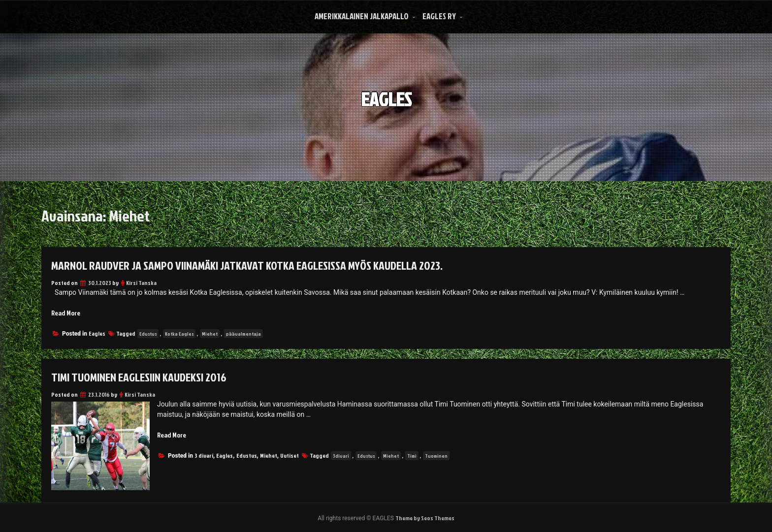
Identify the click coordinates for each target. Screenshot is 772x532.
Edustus (148, 334)
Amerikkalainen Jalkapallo (362, 16)
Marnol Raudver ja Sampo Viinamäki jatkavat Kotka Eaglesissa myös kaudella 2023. (247, 265)
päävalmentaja (243, 334)
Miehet (210, 334)
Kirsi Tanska (141, 283)
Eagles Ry (439, 16)
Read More (66, 313)
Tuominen (436, 456)
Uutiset (289, 455)
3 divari (204, 455)
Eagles (97, 333)
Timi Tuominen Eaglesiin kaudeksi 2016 (139, 377)
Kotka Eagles (179, 334)
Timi (412, 456)
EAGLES (386, 93)
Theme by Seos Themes (425, 518)
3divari (341, 456)
